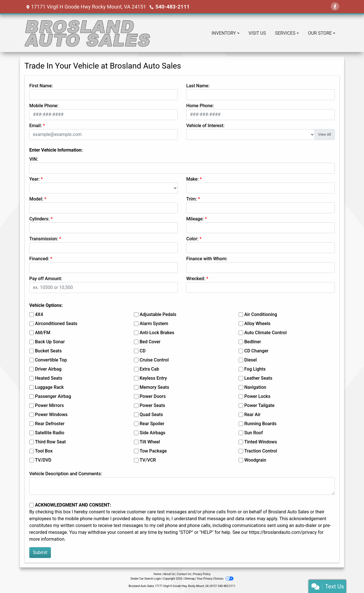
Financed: (39, 259)
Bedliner (253, 342)
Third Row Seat (50, 442)
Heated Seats (49, 378)
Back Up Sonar (50, 342)
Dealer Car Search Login (146, 579)
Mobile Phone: (44, 106)
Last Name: (198, 86)
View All (325, 134)
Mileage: (195, 219)
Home (157, 574)
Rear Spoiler (152, 424)
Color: (192, 239)
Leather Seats (258, 378)
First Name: (41, 86)
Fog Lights (255, 369)
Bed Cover (150, 342)
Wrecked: (196, 279)
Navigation (255, 387)
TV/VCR (148, 460)
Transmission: (44, 239)
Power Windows (51, 415)
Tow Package (153, 451)
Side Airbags (153, 433)
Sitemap (190, 579)
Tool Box (44, 451)
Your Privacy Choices (215, 579)
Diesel (251, 360)
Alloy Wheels (257, 324)
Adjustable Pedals (158, 314)
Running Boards (260, 424)
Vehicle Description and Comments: (66, 474)
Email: (36, 126)
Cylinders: (39, 219)
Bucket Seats (48, 351)
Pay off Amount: (46, 279)
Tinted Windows (261, 442)
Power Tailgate (259, 405)
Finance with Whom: (207, 259)
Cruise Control (154, 360)
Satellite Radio (50, 433)
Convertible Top (51, 360)
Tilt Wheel (150, 442)
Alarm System (154, 324)
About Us (169, 574)
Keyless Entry (153, 378)
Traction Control (261, 451)
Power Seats (152, 405)
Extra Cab (149, 369)
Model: (36, 199)
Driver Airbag (48, 369)
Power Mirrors (49, 405)
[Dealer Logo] (88, 33)
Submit (40, 552)
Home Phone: (200, 106)
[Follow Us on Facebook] (335, 7)
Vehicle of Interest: (205, 126)
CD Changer (256, 351)
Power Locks (257, 396)
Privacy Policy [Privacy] (202, 574)
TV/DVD (43, 460)
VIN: (34, 159)
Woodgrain (255, 460)
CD (143, 351)
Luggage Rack (49, 387)
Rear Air (252, 415)
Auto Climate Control (265, 333)
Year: (34, 179)
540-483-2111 (172, 7)
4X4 (39, 314)
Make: (193, 179)
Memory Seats (154, 387)
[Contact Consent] (32, 505)
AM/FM (43, 333)
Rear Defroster (50, 424)
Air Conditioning (261, 314)
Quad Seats (151, 415)
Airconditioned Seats (56, 324)
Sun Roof (254, 433)
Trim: (192, 199)
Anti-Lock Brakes (157, 333)
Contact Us (184, 574)
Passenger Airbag (53, 396)
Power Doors (153, 396)
